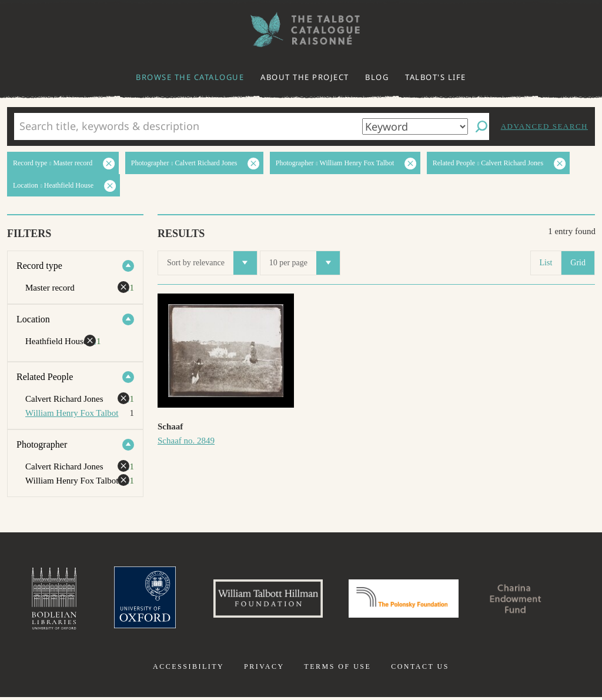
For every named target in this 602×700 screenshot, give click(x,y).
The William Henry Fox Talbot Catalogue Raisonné (301, 30)
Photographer (42, 444)
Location (33, 319)
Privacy (264, 669)
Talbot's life (436, 77)
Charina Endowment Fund (526, 600)
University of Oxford (134, 600)
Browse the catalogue (190, 77)
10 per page (305, 263)
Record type (39, 266)
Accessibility (188, 669)
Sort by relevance (212, 263)
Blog (377, 77)
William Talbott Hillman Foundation (263, 600)
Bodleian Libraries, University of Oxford (41, 600)
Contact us (420, 669)
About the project (305, 77)
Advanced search (544, 126)
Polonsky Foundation (406, 600)
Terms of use (337, 669)
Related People (45, 377)
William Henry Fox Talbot (72, 413)
